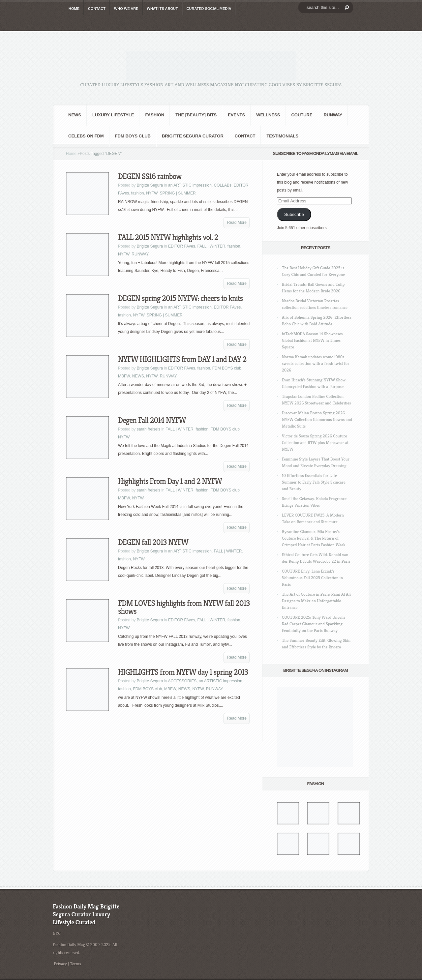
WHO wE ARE (126, 9)
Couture (302, 115)
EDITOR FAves (182, 246)
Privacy (60, 964)
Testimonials (282, 136)
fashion (155, 115)
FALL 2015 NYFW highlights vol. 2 (168, 237)
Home (71, 154)
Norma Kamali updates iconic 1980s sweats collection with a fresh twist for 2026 (316, 363)
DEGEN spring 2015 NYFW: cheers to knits (180, 298)
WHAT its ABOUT (163, 9)
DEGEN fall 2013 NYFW (153, 542)
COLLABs (223, 185)
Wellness (268, 115)
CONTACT (97, 9)
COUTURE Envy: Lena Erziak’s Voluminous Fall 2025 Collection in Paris (312, 578)
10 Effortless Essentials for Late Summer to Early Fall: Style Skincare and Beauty (314, 482)
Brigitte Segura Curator (193, 136)
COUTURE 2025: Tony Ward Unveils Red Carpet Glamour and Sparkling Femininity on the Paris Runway (314, 624)
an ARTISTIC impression (190, 185)
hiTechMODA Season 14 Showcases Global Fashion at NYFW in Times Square (312, 340)
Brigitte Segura (150, 185)
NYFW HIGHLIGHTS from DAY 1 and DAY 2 (182, 359)
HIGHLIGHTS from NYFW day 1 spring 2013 (183, 672)
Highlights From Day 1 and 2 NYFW (170, 481)
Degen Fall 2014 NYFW (152, 420)
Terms (75, 964)
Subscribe (294, 214)
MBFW (124, 376)
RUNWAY (333, 115)
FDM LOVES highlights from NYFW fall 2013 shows (184, 607)
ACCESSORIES (182, 681)
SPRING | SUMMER (178, 193)
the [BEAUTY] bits (196, 115)
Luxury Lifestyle (113, 115)
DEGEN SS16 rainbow (150, 176)
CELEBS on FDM (86, 136)
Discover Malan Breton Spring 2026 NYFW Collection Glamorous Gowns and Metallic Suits (317, 419)
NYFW (152, 193)
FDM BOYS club (133, 136)
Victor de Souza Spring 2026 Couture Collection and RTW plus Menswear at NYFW (315, 443)
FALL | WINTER (211, 246)
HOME (74, 9)
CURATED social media (209, 9)
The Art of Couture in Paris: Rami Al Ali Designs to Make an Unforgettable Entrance (316, 601)
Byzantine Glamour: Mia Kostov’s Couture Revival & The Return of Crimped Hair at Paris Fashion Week (314, 538)
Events (236, 115)
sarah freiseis (149, 429)
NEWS (75, 115)
